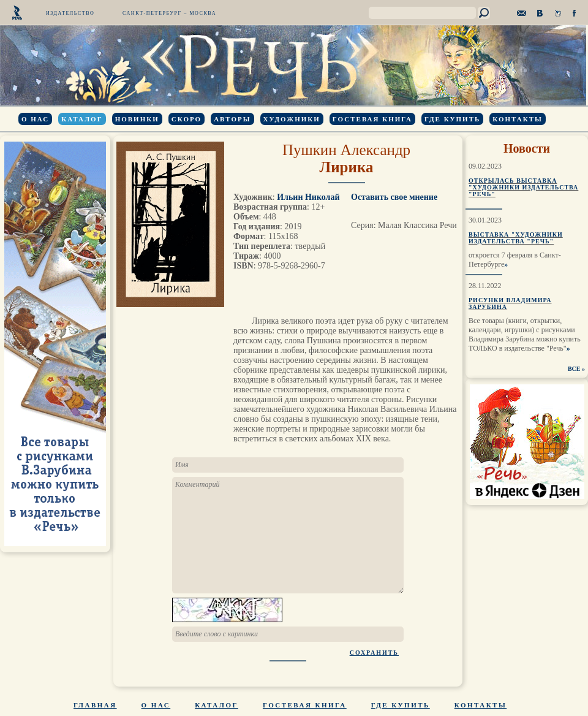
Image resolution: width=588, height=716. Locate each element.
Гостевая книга (372, 119)
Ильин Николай (308, 197)
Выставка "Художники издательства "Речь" (516, 238)
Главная (95, 705)
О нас (35, 119)
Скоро (187, 119)
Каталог (82, 119)
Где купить (452, 119)
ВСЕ (574, 369)
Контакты (518, 119)
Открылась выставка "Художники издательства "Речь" (523, 187)
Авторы (232, 119)
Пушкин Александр (346, 150)
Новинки (137, 119)
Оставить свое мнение (394, 197)
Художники (292, 119)
